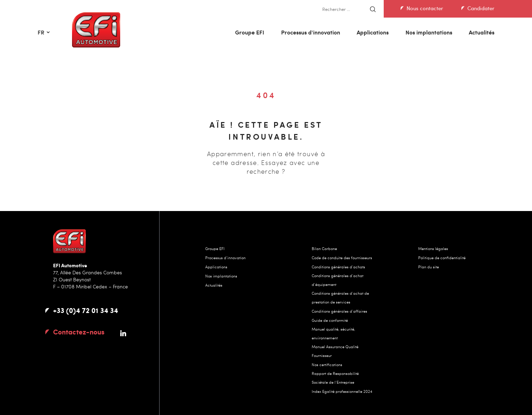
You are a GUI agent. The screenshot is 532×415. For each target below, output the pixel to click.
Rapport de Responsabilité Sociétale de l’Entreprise (335, 378)
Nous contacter (425, 8)
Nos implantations (429, 32)
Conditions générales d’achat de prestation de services (340, 298)
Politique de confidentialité (442, 258)
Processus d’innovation (225, 258)
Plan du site (429, 267)
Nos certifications (327, 365)
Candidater (481, 8)
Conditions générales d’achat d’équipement (338, 280)
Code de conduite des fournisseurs (342, 258)
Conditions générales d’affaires (339, 311)
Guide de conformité (330, 320)
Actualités (482, 32)
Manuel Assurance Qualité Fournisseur (335, 351)
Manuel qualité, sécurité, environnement (333, 333)
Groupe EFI (250, 32)
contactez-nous (79, 332)
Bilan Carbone (324, 248)
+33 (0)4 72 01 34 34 (86, 310)
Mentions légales (433, 248)
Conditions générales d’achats (338, 267)
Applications (373, 32)
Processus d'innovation (311, 32)
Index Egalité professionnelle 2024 (342, 391)
